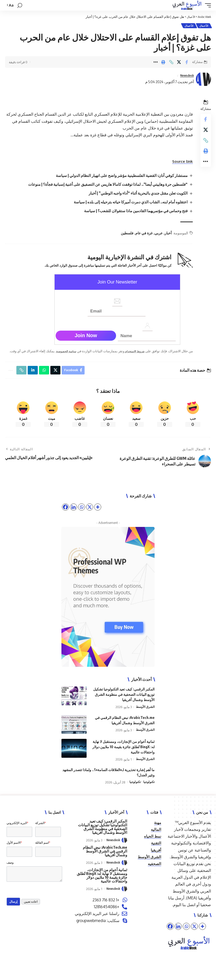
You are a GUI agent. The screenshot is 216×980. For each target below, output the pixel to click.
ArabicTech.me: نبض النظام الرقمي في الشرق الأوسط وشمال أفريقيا (105, 859)
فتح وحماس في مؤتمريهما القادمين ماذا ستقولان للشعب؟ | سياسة (132, 212)
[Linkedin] (178, 934)
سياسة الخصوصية (59, 352)
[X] (194, 934)
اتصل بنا (189, 913)
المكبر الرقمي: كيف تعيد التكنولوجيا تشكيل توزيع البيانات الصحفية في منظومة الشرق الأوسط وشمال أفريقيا (124, 703)
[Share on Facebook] (187, 63)
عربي (157, 234)
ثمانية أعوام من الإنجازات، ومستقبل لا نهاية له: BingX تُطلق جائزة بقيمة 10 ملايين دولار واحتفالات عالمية (123, 755)
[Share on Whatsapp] (47, 378)
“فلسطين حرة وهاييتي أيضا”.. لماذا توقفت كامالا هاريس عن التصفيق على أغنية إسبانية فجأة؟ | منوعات (102, 185)
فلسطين (126, 234)
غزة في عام (142, 234)
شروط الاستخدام (131, 352)
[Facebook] (170, 934)
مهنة (157, 831)
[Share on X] (179, 63)
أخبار (167, 234)
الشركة (41, 831)
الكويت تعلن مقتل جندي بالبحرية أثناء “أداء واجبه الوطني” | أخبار (134, 194)
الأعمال (203, 26)
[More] (202, 934)
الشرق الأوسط (145, 715)
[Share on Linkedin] (35, 378)
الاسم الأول (14, 853)
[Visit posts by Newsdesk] (203, 80)
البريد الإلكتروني (17, 831)
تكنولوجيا (148, 790)
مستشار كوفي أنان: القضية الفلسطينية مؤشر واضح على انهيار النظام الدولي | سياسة (117, 176)
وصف (10, 876)
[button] (207, 5)
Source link (180, 162)
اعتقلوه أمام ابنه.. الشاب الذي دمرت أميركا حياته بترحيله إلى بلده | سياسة (126, 203)
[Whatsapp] (186, 934)
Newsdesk (185, 77)
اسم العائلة (43, 853)
